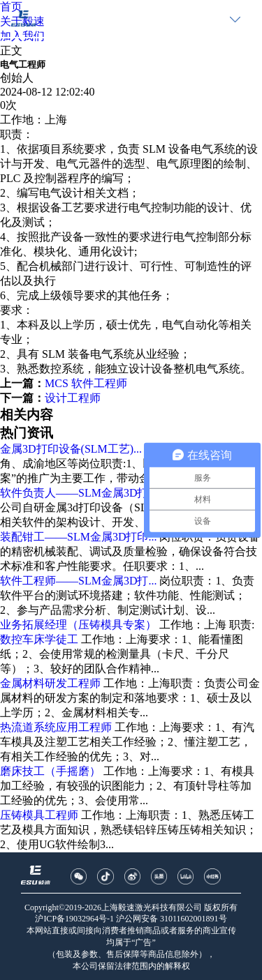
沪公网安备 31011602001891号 (172, 919)
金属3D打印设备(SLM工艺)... (71, 449)
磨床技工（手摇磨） (50, 771)
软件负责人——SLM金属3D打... (78, 493)
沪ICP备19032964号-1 (74, 919)
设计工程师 (73, 398)
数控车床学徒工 (39, 639)
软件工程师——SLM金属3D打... (78, 581)
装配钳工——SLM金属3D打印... (78, 537)
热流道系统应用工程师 (56, 727)
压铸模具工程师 (39, 815)
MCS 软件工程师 (86, 383)
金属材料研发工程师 (50, 683)
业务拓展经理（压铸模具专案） (78, 625)
